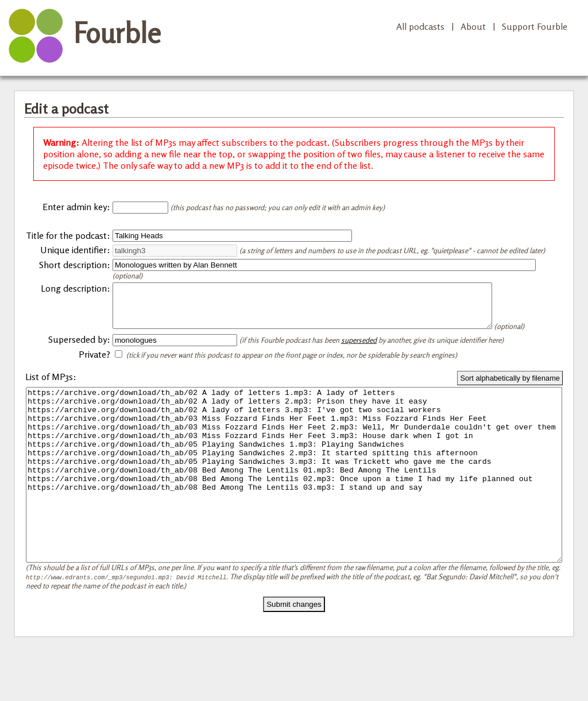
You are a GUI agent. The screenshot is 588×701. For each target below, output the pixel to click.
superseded (359, 355)
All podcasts (420, 26)
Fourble (117, 33)
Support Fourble (535, 26)
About (473, 26)
